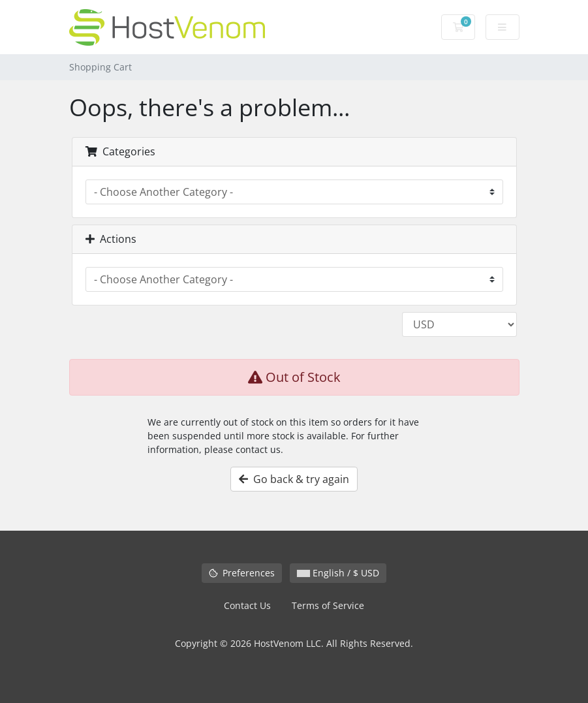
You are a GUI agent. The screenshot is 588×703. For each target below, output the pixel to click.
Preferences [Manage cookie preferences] (242, 573)
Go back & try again (294, 479)
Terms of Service (328, 605)
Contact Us (247, 605)
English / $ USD (338, 573)
